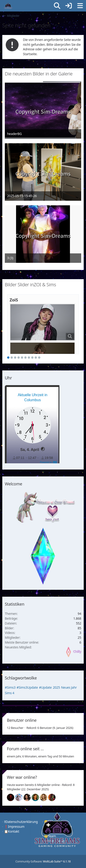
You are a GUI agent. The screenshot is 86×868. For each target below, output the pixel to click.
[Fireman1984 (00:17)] (54, 797)
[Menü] (80, 6)
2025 (56, 687)
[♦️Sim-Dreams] (8, 6)
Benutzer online (22, 720)
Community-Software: (43, 861)
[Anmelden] (69, 6)
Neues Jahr (69, 687)
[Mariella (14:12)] (29, 797)
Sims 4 (10, 693)
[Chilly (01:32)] (37, 797)
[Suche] (57, 6)
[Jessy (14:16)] (21, 797)
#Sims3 (10, 687)
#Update (45, 687)
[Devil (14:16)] (12, 797)
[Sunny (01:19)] (45, 797)
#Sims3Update (27, 687)
